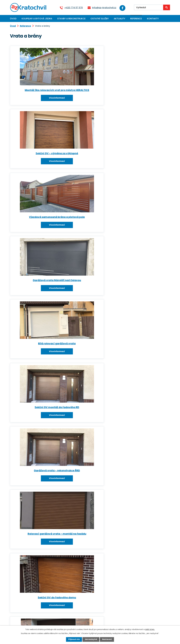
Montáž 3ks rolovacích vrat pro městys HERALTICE (35, 92)
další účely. (150, 629)
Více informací (35, 101)
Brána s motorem (88, 293)
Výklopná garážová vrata (141, 293)
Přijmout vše (73, 639)
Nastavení (107, 639)
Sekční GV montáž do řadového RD (141, 158)
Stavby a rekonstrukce (71, 19)
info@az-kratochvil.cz (103, 8)
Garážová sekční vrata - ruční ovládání (35, 360)
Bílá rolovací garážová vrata (88, 158)
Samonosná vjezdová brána (35, 494)
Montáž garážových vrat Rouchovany (35, 427)
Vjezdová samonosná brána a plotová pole (141, 92)
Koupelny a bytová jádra (37, 19)
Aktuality (119, 19)
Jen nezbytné (91, 639)
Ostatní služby (100, 19)
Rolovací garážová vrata (88, 358)
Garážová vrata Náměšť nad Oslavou (35, 159)
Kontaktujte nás (67, 625)
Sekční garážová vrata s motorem (35, 293)
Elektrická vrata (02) (35, 558)
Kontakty (153, 19)
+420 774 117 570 (72, 8)
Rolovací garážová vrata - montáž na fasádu (88, 227)
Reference (136, 19)
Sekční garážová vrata (141, 426)
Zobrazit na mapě (123, 615)
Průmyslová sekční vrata (141, 494)
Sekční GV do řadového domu (141, 226)
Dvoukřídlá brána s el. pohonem (88, 494)
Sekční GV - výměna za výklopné (88, 90)
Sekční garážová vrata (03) (88, 426)
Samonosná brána (88, 558)
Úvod (13, 19)
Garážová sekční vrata (141, 358)
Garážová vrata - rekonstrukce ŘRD (35, 227)
